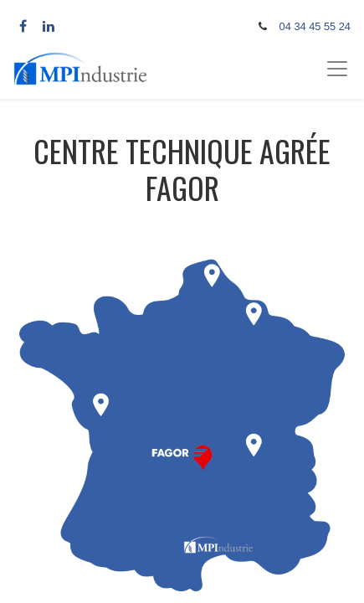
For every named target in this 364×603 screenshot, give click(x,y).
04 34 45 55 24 (315, 26)
